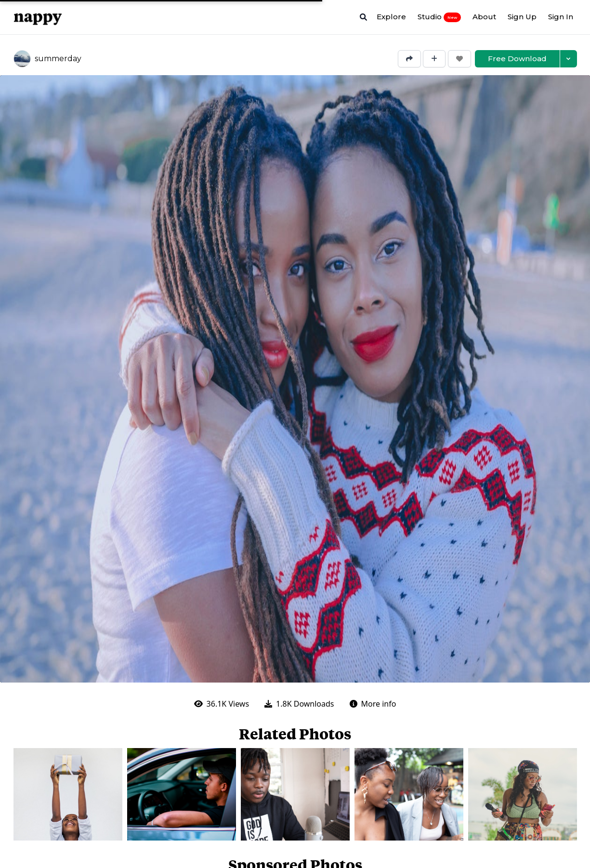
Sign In (561, 17)
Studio (439, 17)
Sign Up (522, 17)
